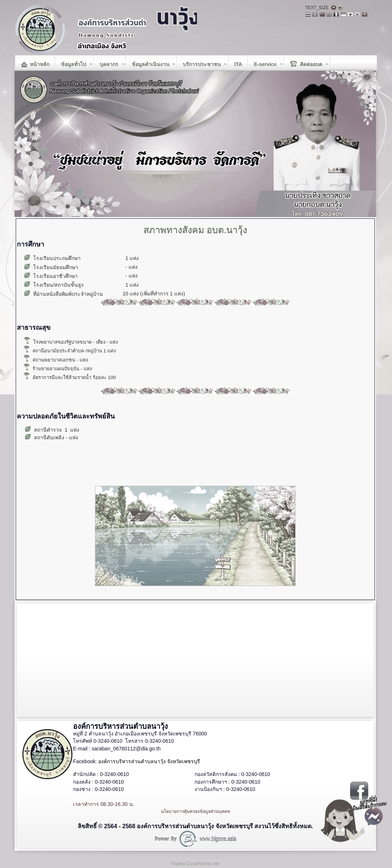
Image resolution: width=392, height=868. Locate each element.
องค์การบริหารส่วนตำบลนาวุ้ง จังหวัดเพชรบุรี (149, 761)
